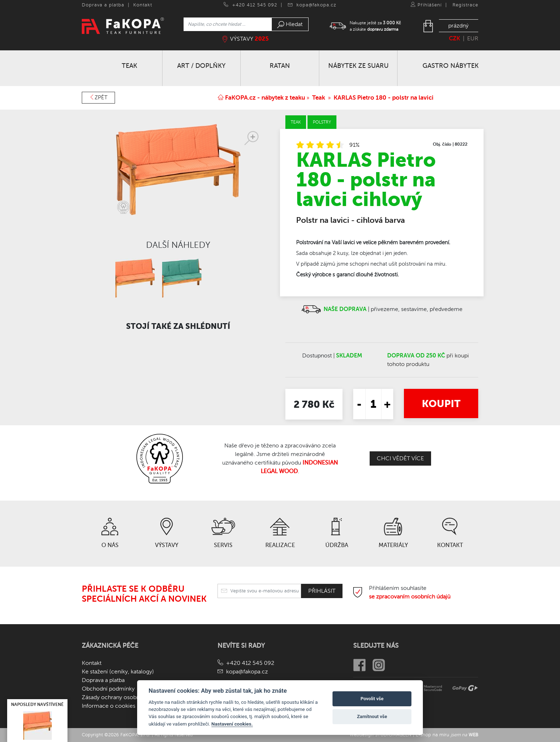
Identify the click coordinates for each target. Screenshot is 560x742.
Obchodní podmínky (108, 689)
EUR (473, 39)
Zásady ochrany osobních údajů (122, 697)
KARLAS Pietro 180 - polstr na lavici (384, 98)
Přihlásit (322, 591)
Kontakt (143, 5)
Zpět (98, 97)
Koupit (441, 403)
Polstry (322, 122)
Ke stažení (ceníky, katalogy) (118, 672)
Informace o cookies (109, 706)
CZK (454, 39)
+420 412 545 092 (255, 5)
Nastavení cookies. (232, 724)
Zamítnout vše (372, 716)
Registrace (465, 5)
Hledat (290, 25)
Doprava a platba (103, 5)
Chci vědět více (400, 458)
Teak (319, 98)
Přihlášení (430, 5)
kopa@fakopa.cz (316, 5)
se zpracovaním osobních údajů (410, 597)
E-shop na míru (447, 735)
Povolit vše (372, 699)
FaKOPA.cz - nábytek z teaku (261, 98)
